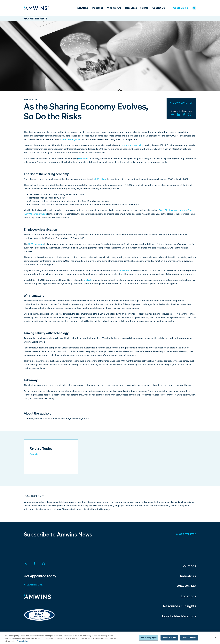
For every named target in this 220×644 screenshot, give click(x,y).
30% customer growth (70, 140)
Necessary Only (169, 637)
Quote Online (181, 8)
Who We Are (114, 8)
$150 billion (100, 180)
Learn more (35, 585)
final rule (88, 280)
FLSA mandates (36, 245)
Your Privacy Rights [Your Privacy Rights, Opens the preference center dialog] (149, 637)
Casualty (34, 455)
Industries (98, 8)
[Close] (216, 637)
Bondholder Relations (179, 616)
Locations (189, 596)
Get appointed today (40, 576)
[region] (110, 638)
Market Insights (36, 19)
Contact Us (159, 8)
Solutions (83, 8)
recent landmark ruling (132, 146)
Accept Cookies (189, 637)
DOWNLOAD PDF (183, 103)
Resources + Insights (137, 8)
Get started (188, 535)
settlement (124, 271)
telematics (83, 159)
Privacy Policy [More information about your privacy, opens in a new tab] (22, 641)
